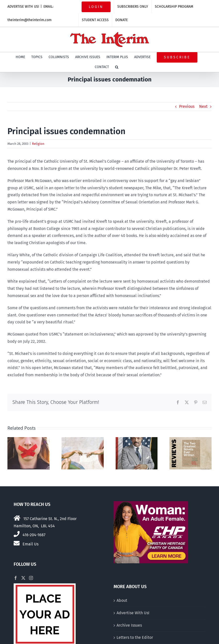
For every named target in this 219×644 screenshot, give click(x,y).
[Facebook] (16, 578)
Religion (38, 144)
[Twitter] (23, 578)
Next (203, 106)
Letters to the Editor (135, 637)
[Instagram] (31, 578)
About (122, 600)
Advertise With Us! (133, 613)
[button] (117, 67)
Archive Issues (129, 625)
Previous (187, 106)
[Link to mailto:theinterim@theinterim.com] (17, 543)
